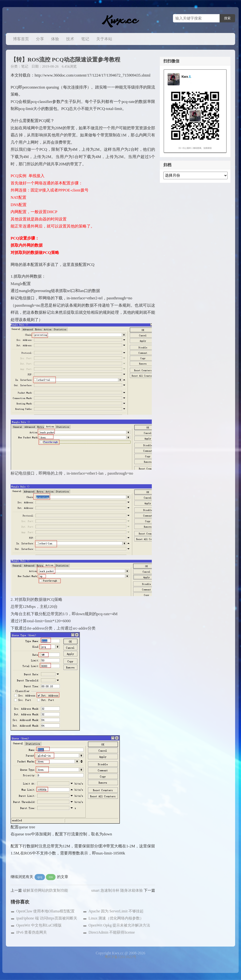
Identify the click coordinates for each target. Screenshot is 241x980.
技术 (70, 39)
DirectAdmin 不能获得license (112, 932)
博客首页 (21, 39)
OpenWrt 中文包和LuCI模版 (39, 925)
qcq (40, 877)
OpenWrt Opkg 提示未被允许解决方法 (119, 925)
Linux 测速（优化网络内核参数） (116, 918)
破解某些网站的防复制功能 (45, 890)
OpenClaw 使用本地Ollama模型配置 (45, 911)
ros (51, 877)
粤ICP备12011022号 (120, 957)
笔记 (85, 39)
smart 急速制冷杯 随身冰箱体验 (117, 890)
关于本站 (104, 39)
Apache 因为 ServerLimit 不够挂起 (116, 911)
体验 (55, 39)
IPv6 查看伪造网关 (32, 932)
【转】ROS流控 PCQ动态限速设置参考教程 (65, 60)
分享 (40, 39)
